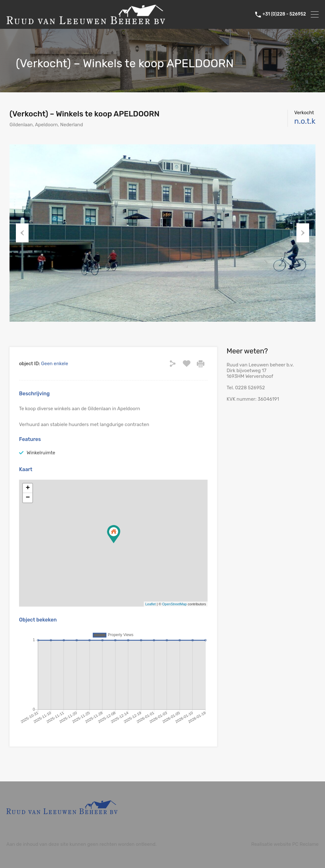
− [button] (28, 498)
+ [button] (28, 488)
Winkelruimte (41, 453)
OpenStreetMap (175, 604)
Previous (22, 233)
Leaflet (151, 604)
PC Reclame (305, 844)
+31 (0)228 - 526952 (284, 14)
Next (303, 233)
